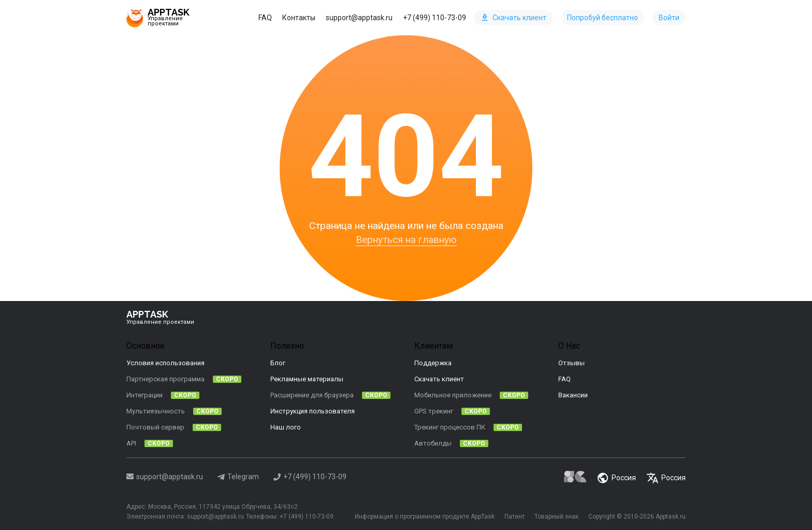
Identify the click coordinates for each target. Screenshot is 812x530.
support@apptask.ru (359, 18)
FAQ (265, 18)
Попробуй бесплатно (603, 18)
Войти (669, 18)
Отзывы (571, 363)
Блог (278, 363)
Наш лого (286, 427)
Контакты (299, 18)
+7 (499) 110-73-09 (434, 18)
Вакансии (573, 395)
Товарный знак (555, 516)
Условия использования (165, 363)
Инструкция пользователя (313, 411)
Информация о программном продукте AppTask (422, 516)
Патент (512, 516)
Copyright (602, 516)
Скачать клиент (514, 18)
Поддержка (433, 363)
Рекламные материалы (307, 379)
